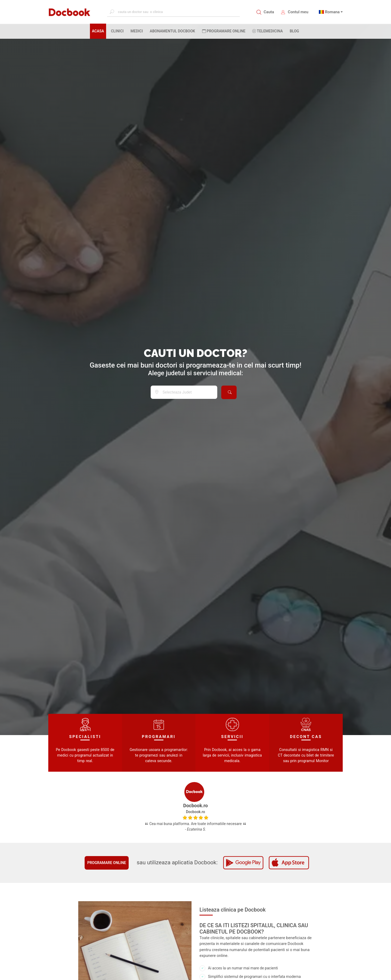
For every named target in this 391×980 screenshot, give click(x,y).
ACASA (99, 31)
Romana (332, 12)
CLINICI (117, 31)
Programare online (107, 863)
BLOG (294, 31)
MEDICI (137, 31)
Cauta (269, 12)
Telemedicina (268, 31)
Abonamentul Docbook (173, 31)
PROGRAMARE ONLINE (224, 31)
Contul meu (298, 12)
